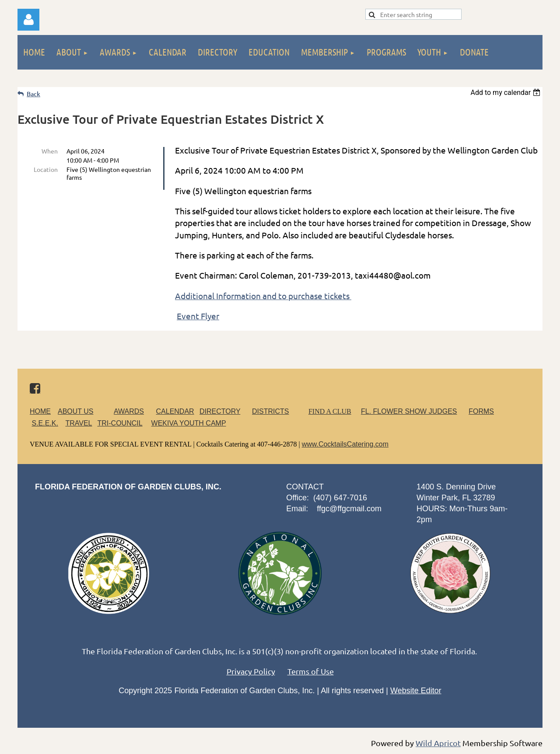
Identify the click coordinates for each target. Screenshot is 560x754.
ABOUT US (76, 411)
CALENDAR (175, 411)
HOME (40, 411)
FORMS (481, 411)
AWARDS (134, 411)
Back (33, 94)
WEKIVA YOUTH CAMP (189, 423)
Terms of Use (311, 671)
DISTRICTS (270, 411)
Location (46, 169)
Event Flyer (198, 316)
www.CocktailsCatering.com (345, 444)
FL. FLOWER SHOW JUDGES (409, 411)
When (50, 151)
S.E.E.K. (45, 423)
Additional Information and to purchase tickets (263, 296)
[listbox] (506, 93)
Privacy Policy (251, 671)
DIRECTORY (220, 411)
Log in (28, 20)
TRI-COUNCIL (120, 423)
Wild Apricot (438, 743)
